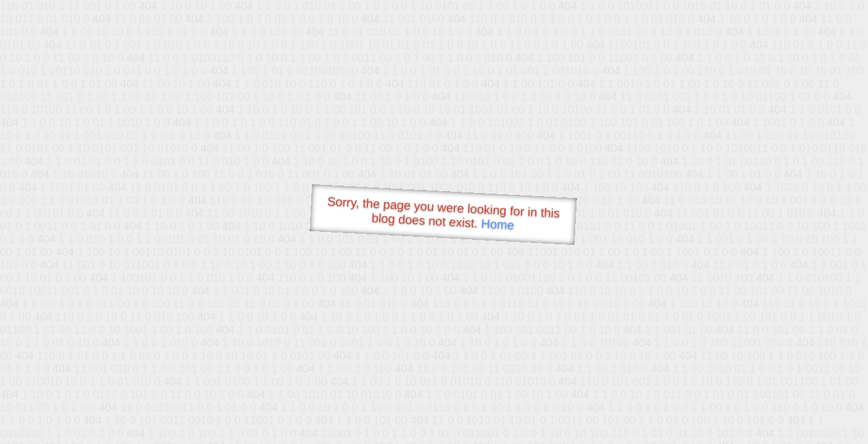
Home (497, 224)
